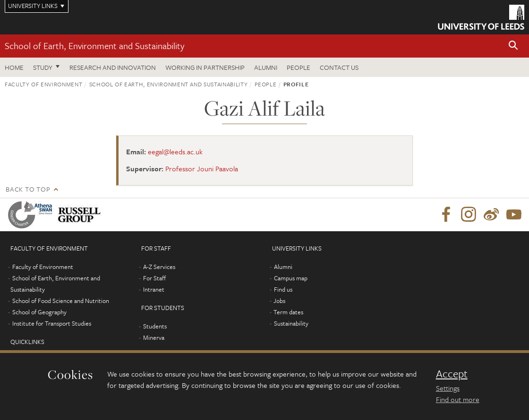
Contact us (339, 67)
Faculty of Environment (43, 84)
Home (14, 67)
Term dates (288, 312)
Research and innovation (113, 67)
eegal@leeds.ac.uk (175, 151)
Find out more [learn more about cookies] (458, 399)
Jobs (279, 301)
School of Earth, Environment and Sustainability (94, 46)
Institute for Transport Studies (52, 323)
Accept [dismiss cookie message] (452, 374)
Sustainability (291, 323)
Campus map (291, 278)
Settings (448, 388)
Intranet (154, 289)
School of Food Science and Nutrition (61, 301)
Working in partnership (205, 67)
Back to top (28, 189)
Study (43, 67)
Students (155, 326)
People (299, 67)
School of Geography (39, 312)
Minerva (154, 337)
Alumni (266, 67)
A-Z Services (159, 267)
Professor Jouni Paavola (202, 168)
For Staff (154, 278)
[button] (513, 46)
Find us (283, 289)
